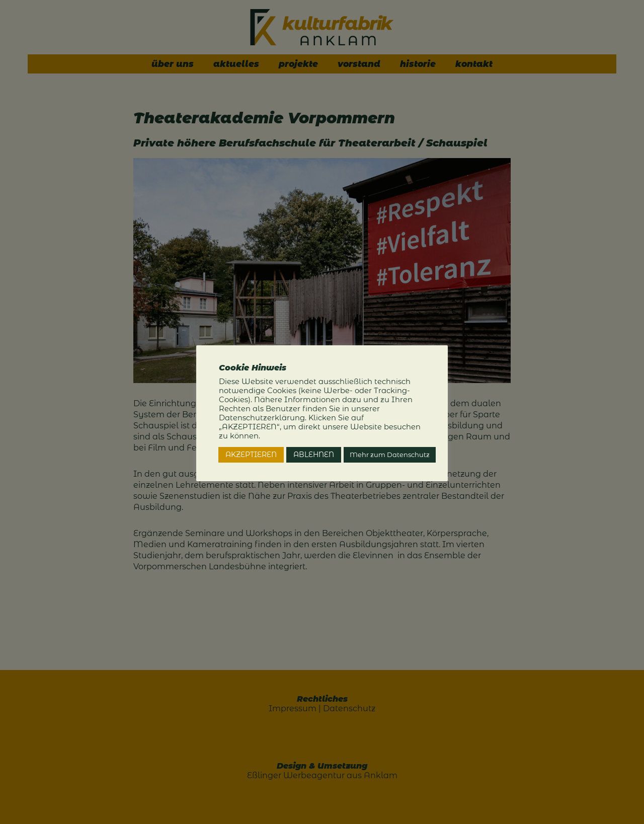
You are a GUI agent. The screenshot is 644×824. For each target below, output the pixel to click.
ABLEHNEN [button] (314, 455)
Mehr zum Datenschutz (390, 455)
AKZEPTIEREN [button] (251, 455)
